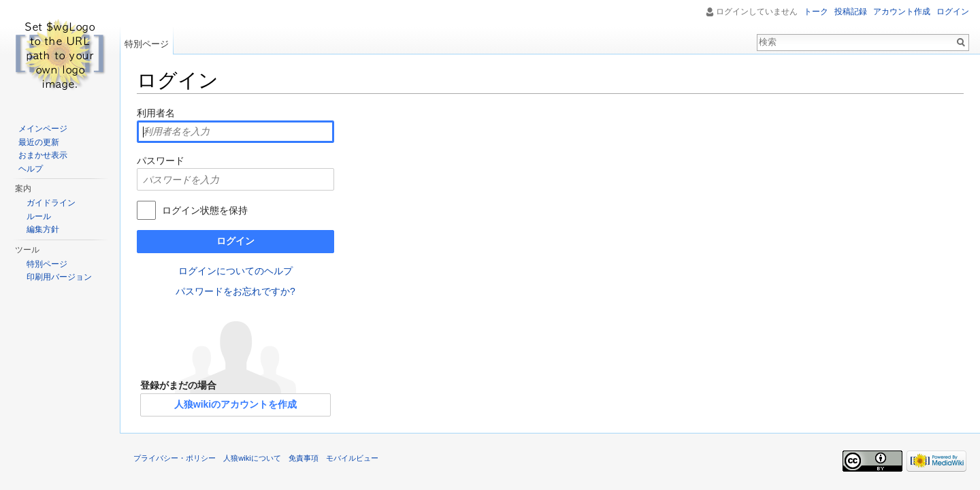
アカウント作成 (902, 12)
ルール (39, 216)
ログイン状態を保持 (205, 210)
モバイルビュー (352, 458)
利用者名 (156, 113)
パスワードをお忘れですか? (235, 291)
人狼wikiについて (252, 458)
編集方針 (43, 229)
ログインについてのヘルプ (235, 271)
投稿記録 (851, 12)
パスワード (161, 161)
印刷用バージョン (59, 277)
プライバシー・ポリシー (175, 458)
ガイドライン (51, 203)
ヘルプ (31, 169)
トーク (816, 12)
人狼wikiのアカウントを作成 (235, 404)
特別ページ (147, 44)
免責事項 (304, 458)
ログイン (235, 241)
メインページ (43, 129)
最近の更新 (39, 142)
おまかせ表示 (43, 155)
